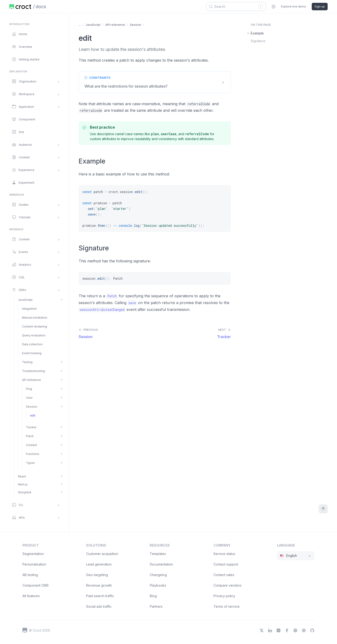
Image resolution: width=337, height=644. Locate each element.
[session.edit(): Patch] (155, 279)
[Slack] (304, 630)
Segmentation (33, 554)
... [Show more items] (80, 25)
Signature (258, 41)
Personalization (34, 564)
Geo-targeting (97, 575)
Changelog (158, 575)
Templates (158, 554)
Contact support (226, 564)
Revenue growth (99, 585)
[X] (262, 630)
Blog (153, 596)
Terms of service (227, 606)
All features (31, 596)
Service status (224, 554)
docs (41, 7)
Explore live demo (294, 6)
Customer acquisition (102, 554)
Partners (156, 606)
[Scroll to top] (323, 509)
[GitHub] (312, 630)
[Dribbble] (295, 630)
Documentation (161, 564)
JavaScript (93, 25)
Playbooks (158, 585)
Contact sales (224, 575)
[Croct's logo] (25, 630)
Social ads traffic (99, 606)
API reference (115, 25)
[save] (132, 303)
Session (136, 25)
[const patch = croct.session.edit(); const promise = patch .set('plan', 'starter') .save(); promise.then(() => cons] (155, 208)
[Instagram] (278, 630)
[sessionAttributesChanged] (102, 310)
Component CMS (36, 585)
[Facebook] (287, 630)
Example (257, 33)
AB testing (30, 575)
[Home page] (20, 7)
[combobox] (234, 7)
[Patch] (112, 296)
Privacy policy (224, 596)
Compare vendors (227, 585)
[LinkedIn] (270, 630)
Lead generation (99, 564)
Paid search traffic (100, 596)
